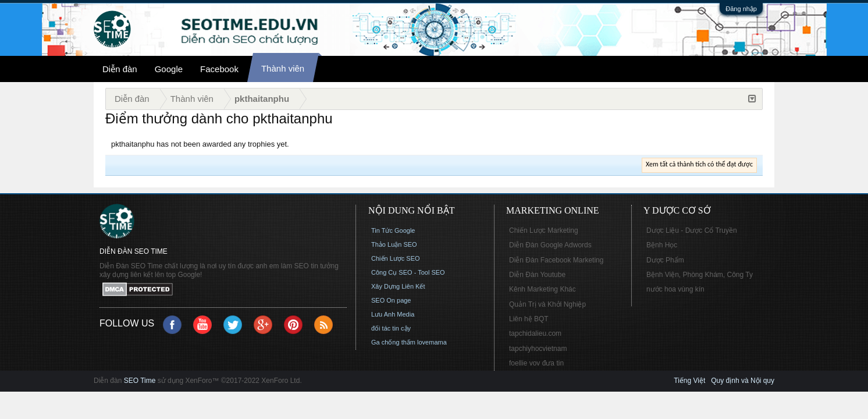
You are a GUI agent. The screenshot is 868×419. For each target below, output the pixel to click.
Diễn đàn (120, 69)
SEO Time (140, 381)
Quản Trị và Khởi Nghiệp (547, 304)
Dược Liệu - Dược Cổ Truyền (692, 230)
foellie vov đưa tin (536, 363)
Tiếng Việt (689, 381)
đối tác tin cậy (391, 328)
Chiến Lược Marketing (544, 230)
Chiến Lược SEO (396, 258)
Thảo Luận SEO (394, 244)
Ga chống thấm (393, 342)
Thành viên (283, 68)
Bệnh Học (662, 245)
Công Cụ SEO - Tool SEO (408, 272)
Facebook (219, 69)
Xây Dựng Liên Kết (398, 286)
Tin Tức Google (393, 230)
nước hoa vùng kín (675, 289)
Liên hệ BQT (529, 319)
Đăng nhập (741, 9)
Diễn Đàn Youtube (537, 275)
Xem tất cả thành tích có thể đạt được (699, 164)
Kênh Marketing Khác (542, 289)
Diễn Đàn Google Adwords (550, 245)
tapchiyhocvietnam (538, 349)
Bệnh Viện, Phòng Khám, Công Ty (700, 275)
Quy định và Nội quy (743, 381)
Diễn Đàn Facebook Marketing (556, 260)
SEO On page (391, 300)
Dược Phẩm (665, 260)
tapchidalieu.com (535, 333)
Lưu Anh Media (393, 314)
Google (169, 69)
